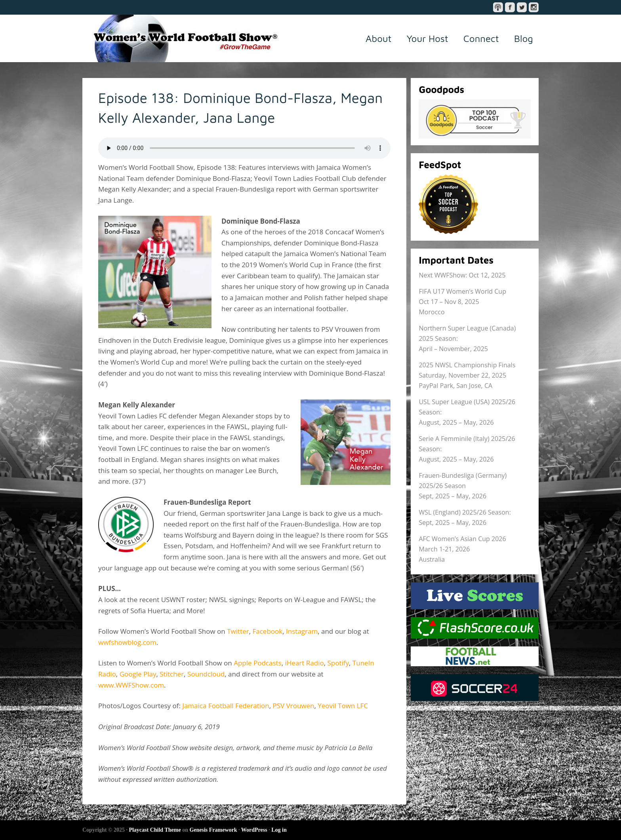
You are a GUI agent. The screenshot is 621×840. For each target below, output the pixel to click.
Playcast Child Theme (155, 830)
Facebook (267, 631)
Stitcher (172, 674)
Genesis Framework (213, 830)
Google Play (138, 674)
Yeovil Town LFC (343, 706)
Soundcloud (206, 674)
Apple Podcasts (258, 663)
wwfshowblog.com (127, 642)
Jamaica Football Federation (226, 706)
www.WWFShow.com (131, 685)
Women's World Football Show (181, 38)
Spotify (338, 663)
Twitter (238, 631)
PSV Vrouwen (293, 706)
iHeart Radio (305, 663)
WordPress (254, 830)
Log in (279, 830)
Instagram (302, 631)
